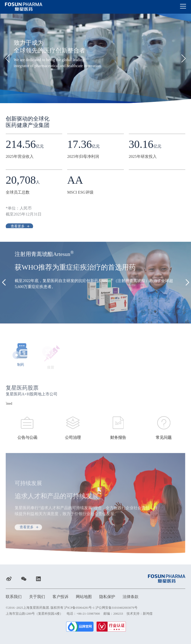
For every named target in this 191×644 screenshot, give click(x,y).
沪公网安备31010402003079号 (117, 608)
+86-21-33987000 (88, 614)
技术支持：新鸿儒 (140, 614)
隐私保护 (107, 597)
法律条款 (131, 597)
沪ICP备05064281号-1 (79, 608)
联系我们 (14, 597)
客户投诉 (60, 597)
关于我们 (37, 597)
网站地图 (84, 597)
